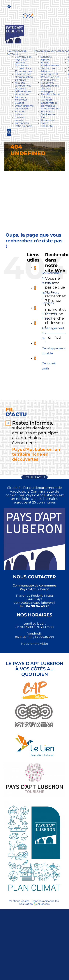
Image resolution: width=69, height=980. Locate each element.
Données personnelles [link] (45, 901)
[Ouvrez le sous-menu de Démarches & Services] (35, 55)
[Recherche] (50, 338)
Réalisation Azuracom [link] (34, 904)
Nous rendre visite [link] (35, 644)
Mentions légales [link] (19, 901)
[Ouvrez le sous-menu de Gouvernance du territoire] (19, 55)
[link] (10, 6)
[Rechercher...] (56, 338)
